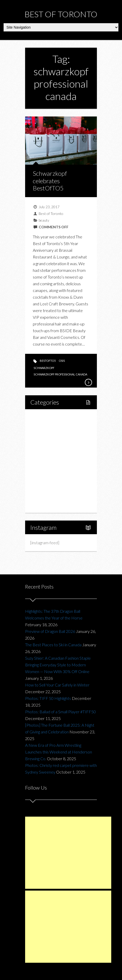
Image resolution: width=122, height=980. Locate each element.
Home (42, 417)
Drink (46, 461)
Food (40, 443)
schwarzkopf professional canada (60, 374)
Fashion (43, 470)
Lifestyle (43, 426)
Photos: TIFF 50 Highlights (48, 698)
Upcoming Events (51, 487)
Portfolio (44, 496)
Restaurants (52, 452)
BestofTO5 (48, 361)
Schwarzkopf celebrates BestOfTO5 (50, 181)
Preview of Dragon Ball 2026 (50, 631)
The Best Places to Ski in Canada (53, 645)
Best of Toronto (61, 14)
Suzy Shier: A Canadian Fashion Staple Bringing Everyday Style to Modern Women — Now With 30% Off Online (58, 665)
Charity (42, 478)
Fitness (47, 435)
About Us (44, 505)
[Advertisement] (68, 853)
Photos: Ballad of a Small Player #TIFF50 (60, 712)
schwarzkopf (44, 368)
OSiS (62, 361)
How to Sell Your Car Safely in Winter (57, 685)
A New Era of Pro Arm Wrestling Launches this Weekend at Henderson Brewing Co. (59, 752)
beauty (44, 220)
